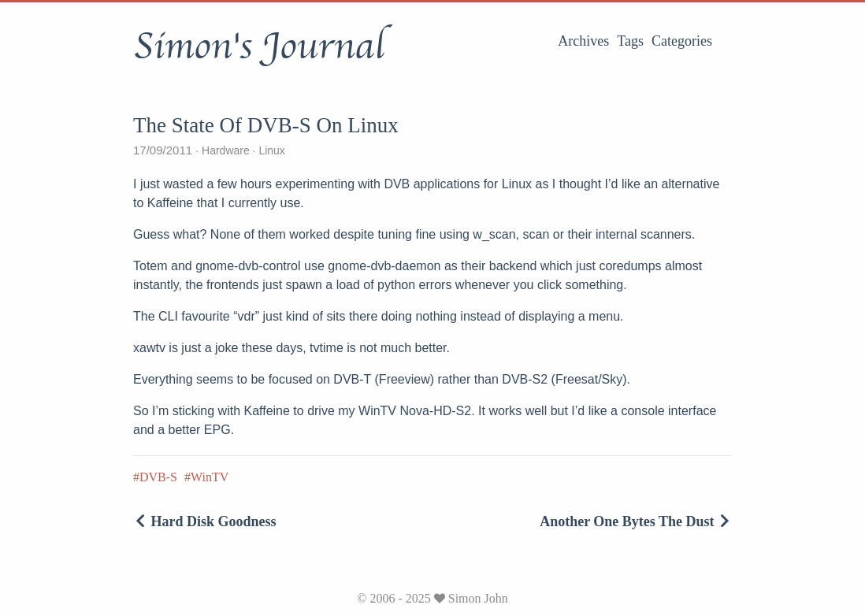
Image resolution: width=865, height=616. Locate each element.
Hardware (225, 150)
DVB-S (158, 477)
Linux (271, 150)
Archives (583, 41)
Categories (682, 41)
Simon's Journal (259, 46)
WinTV (210, 477)
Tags (630, 41)
